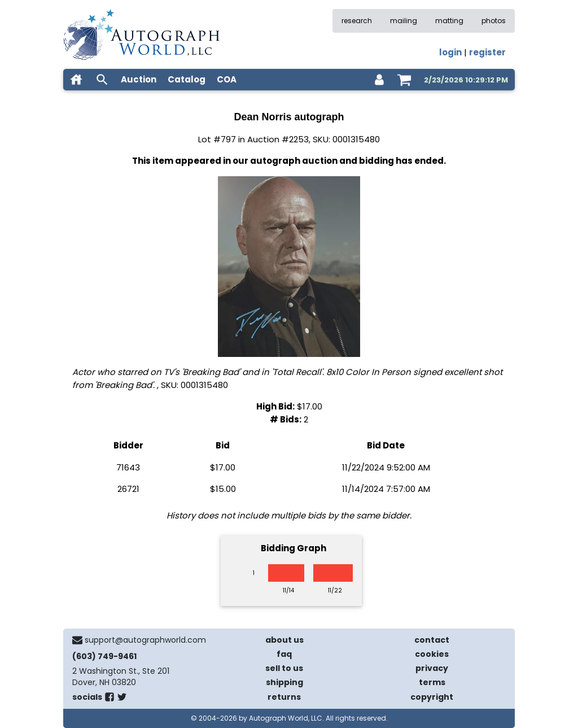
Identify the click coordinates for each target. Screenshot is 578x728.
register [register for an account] (487, 52)
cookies (432, 654)
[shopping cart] (404, 80)
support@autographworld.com (145, 640)
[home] (76, 80)
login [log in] (450, 52)
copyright (432, 697)
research (357, 21)
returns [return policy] (284, 697)
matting (449, 21)
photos (494, 21)
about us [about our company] (284, 640)
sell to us (284, 668)
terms (432, 682)
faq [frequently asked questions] (284, 654)
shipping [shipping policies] (284, 682)
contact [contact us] (432, 640)
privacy (432, 668)
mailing (404, 21)
